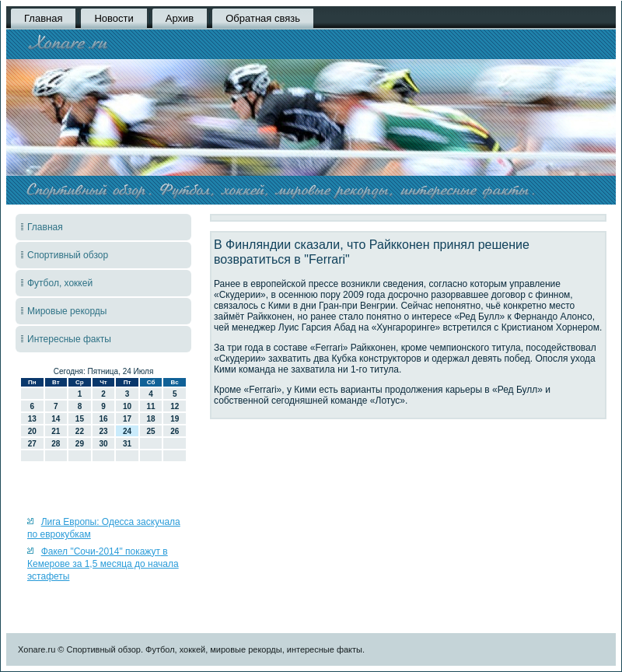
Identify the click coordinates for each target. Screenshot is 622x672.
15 (80, 419)
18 (151, 419)
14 (56, 419)
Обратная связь (263, 18)
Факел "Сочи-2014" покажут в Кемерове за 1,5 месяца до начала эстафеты (103, 564)
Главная (43, 18)
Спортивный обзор (68, 255)
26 (175, 431)
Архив (180, 18)
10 (127, 406)
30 (103, 444)
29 (80, 444)
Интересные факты (69, 339)
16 (103, 419)
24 (127, 431)
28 (56, 444)
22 (80, 431)
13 (32, 419)
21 (56, 431)
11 (151, 406)
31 (127, 444)
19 (175, 419)
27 (32, 444)
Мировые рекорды (67, 311)
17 (127, 419)
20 (32, 431)
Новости (114, 18)
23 (103, 431)
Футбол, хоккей (60, 283)
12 (175, 406)
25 (151, 431)
